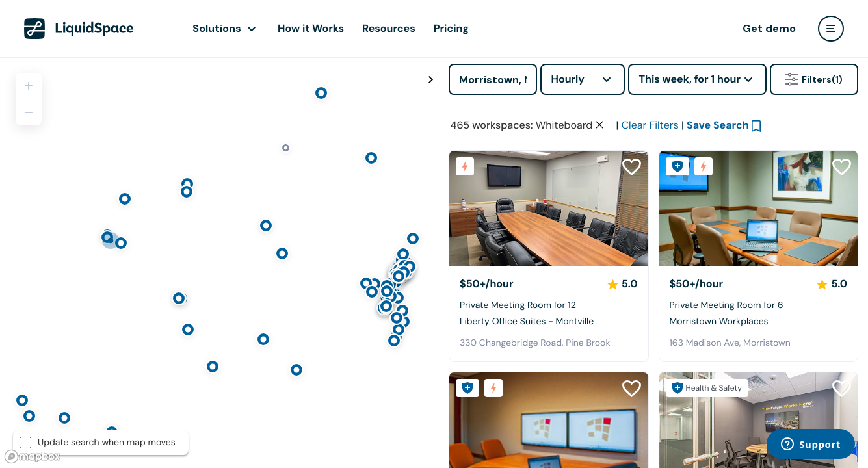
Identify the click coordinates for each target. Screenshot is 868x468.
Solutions (217, 28)
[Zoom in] (29, 86)
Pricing (451, 28)
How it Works (311, 28)
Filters (814, 79)
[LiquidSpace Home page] (79, 29)
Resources (389, 28)
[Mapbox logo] (33, 457)
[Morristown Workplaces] (759, 208)
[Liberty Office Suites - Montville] (549, 208)
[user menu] (831, 29)
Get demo (769, 28)
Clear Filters (650, 125)
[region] (219, 263)
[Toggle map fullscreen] (430, 80)
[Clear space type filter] (599, 125)
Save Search (718, 125)
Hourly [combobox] (568, 79)
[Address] (493, 79)
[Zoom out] (29, 112)
